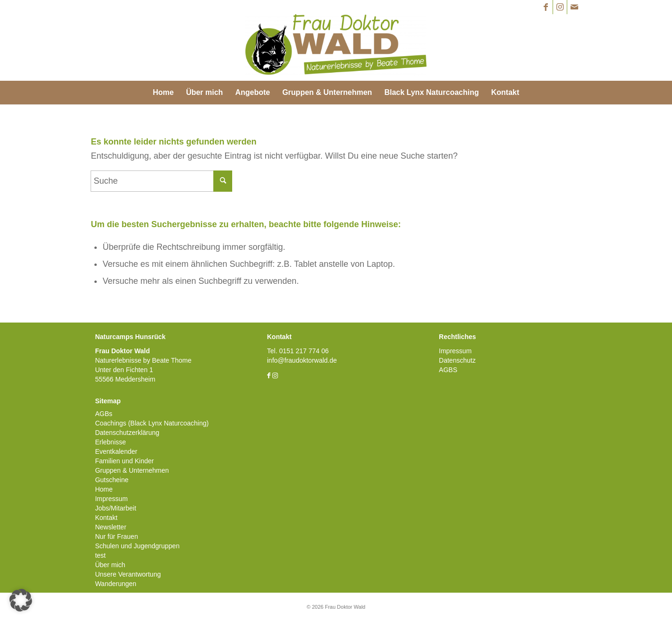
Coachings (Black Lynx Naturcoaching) (152, 423)
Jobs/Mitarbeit (115, 508)
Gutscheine (112, 480)
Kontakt (106, 518)
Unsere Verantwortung (128, 574)
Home (104, 489)
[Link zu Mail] (574, 7)
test (100, 555)
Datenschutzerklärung (127, 433)
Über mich (110, 565)
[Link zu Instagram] (560, 7)
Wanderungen (115, 584)
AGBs (104, 414)
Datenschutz (457, 360)
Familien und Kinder (124, 461)
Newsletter (110, 527)
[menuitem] (163, 93)
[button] (21, 600)
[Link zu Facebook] (546, 7)
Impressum (111, 499)
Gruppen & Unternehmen (132, 470)
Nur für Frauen (116, 536)
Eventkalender (116, 451)
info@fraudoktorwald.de (302, 360)
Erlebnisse (110, 442)
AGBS (448, 370)
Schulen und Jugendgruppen (137, 546)
